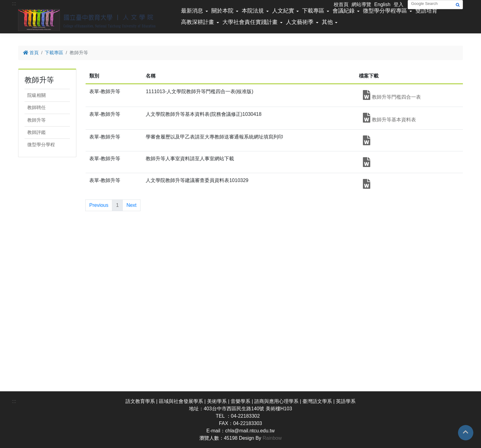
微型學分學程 (41, 144)
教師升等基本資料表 (389, 118)
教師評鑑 (37, 132)
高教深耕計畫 (198, 22)
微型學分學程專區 (385, 11)
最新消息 (192, 11)
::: (14, 4)
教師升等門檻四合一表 (392, 95)
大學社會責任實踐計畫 (250, 22)
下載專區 (313, 11)
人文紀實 (283, 11)
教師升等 (37, 120)
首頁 (31, 53)
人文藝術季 (300, 22)
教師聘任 (37, 107)
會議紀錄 (344, 11)
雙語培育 (426, 11)
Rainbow (272, 438)
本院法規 (253, 11)
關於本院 (222, 11)
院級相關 (37, 95)
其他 (327, 22)
